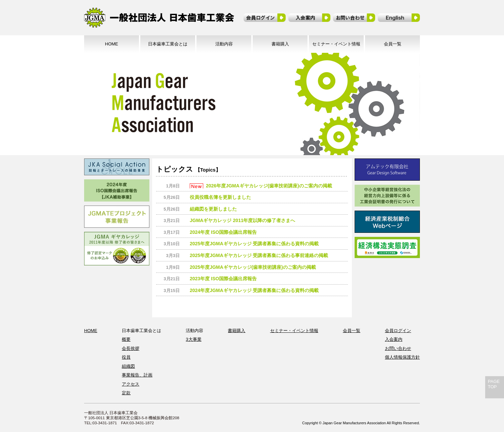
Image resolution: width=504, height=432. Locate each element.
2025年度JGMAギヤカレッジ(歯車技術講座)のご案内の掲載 (253, 267)
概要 (126, 339)
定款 (126, 393)
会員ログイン (398, 331)
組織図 (128, 366)
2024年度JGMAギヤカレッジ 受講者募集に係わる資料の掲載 (254, 290)
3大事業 (193, 339)
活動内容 (224, 44)
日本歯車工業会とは (168, 44)
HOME (112, 44)
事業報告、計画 (137, 375)
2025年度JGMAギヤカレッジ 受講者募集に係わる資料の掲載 (254, 244)
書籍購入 (280, 44)
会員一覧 (393, 44)
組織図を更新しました (213, 209)
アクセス (131, 384)
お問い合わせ (398, 348)
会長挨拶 (131, 348)
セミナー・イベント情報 (336, 44)
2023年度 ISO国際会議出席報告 (223, 279)
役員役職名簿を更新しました (220, 197)
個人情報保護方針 (402, 357)
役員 (126, 357)
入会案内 (394, 339)
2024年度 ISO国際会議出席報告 (223, 232)
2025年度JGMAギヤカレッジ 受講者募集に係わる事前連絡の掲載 (259, 255)
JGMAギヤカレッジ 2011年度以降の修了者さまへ (242, 220)
